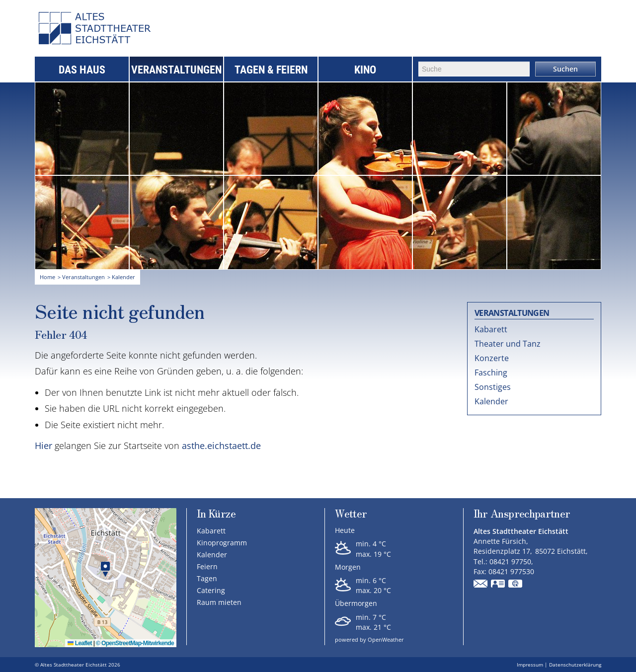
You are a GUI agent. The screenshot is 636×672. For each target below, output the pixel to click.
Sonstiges (493, 387)
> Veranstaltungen (81, 277)
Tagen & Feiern (271, 70)
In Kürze (216, 513)
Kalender (491, 401)
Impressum (530, 665)
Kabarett (491, 329)
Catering (211, 590)
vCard (498, 585)
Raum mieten (219, 602)
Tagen (207, 578)
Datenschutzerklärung (575, 665)
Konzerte (492, 358)
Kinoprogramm (222, 543)
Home (47, 277)
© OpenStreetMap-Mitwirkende (135, 643)
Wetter (351, 514)
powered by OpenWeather (369, 639)
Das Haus (82, 70)
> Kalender (121, 277)
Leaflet (80, 643)
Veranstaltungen (176, 70)
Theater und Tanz (508, 344)
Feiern (207, 566)
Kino (365, 70)
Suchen (565, 69)
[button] (105, 569)
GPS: (516, 585)
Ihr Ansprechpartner (522, 514)
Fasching (491, 373)
